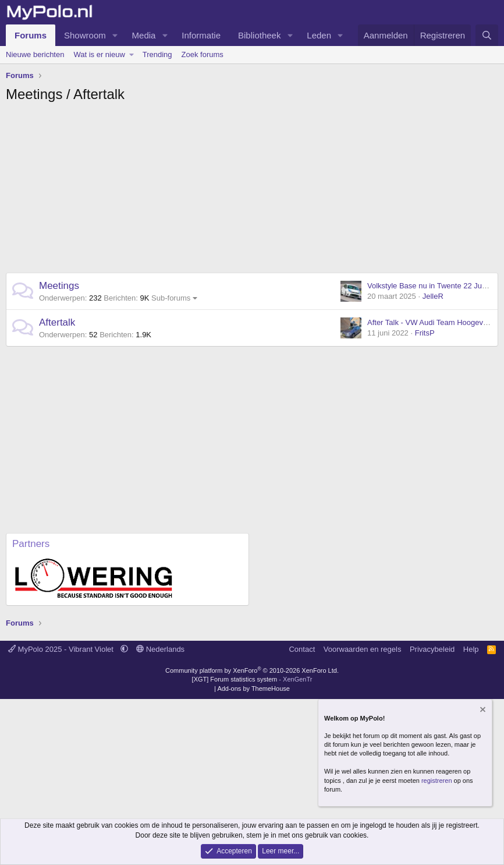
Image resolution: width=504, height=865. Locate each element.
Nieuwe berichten (35, 54)
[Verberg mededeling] (482, 711)
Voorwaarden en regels (363, 649)
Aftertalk (57, 322)
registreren (437, 781)
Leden (319, 35)
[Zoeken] (487, 35)
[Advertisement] (252, 191)
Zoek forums (203, 54)
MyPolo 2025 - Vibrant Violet (62, 649)
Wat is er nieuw (99, 54)
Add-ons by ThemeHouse (253, 689)
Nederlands (160, 649)
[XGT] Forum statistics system (252, 679)
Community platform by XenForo (252, 670)
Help (471, 649)
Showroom (85, 35)
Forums (31, 35)
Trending (157, 54)
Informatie (201, 35)
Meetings (59, 286)
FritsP (425, 333)
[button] (115, 35)
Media (144, 35)
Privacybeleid (432, 649)
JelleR (433, 296)
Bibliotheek (259, 35)
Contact (302, 649)
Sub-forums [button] (171, 298)
